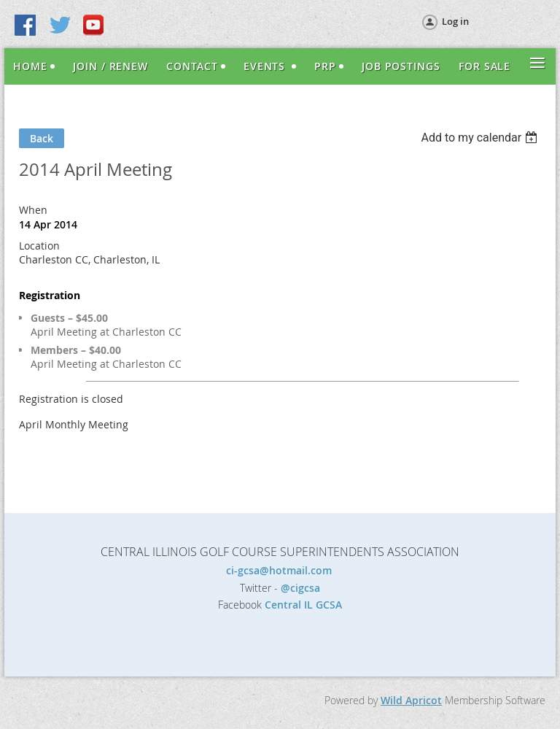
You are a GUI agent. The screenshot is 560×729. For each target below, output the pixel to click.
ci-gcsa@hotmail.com (280, 570)
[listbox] (481, 138)
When (33, 210)
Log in (455, 21)
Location (39, 246)
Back (42, 138)
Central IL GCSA (303, 605)
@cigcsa (300, 588)
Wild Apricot (411, 700)
